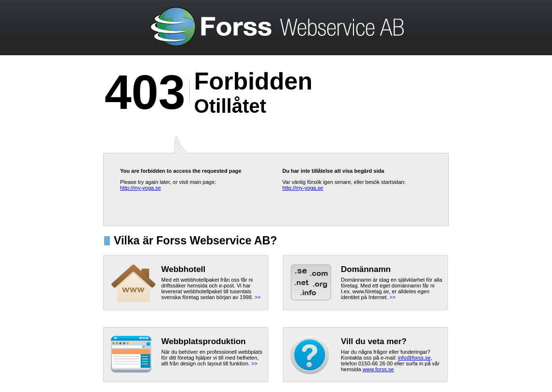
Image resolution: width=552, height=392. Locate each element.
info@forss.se (414, 358)
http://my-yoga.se (140, 188)
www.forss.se (378, 369)
